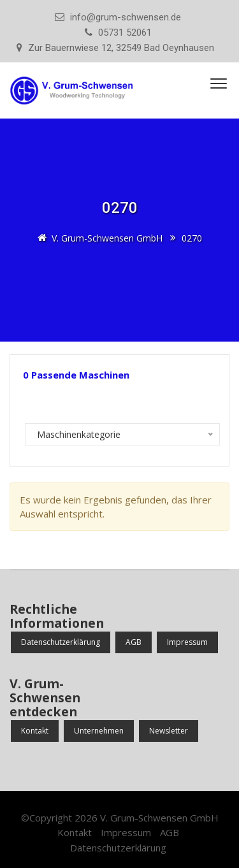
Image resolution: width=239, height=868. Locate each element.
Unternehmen (99, 731)
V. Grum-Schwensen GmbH (159, 818)
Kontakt (35, 731)
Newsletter (169, 731)
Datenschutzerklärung (61, 642)
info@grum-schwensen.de (126, 17)
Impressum (187, 642)
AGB (134, 642)
